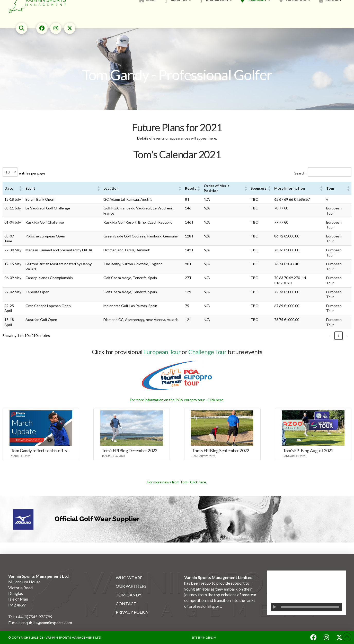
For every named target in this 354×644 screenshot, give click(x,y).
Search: (300, 173)
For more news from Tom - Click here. (177, 482)
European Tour (162, 352)
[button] (22, 28)
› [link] (347, 336)
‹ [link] (330, 336)
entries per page (32, 173)
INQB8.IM (209, 637)
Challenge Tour (207, 352)
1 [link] (339, 336)
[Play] (275, 607)
